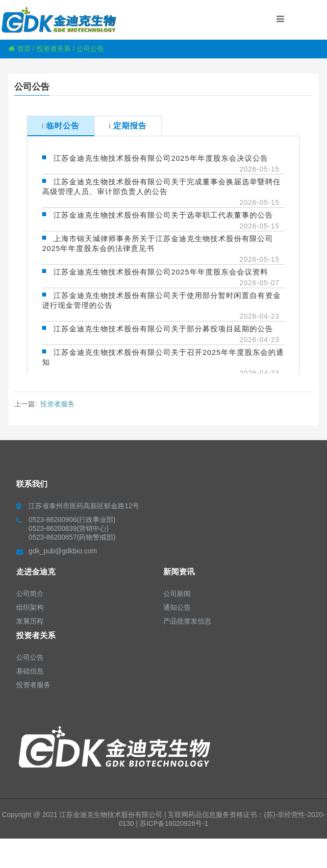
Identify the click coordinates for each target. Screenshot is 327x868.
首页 (20, 49)
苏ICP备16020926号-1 (174, 823)
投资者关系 (53, 49)
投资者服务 (57, 404)
